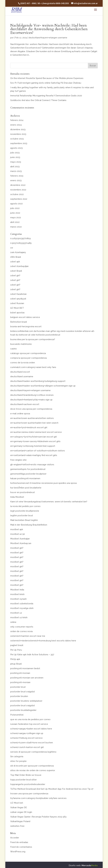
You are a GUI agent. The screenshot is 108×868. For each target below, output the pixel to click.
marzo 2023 (16, 171)
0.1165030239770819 (20, 238)
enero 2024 (16, 125)
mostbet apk (17, 529)
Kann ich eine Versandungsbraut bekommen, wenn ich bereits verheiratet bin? (49, 502)
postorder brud (18, 687)
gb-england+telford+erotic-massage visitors (32, 465)
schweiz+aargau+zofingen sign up (27, 733)
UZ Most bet (17, 803)
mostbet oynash (18, 599)
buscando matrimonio (21, 344)
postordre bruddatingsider (23, 710)
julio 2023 (15, 153)
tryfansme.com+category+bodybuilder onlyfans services (38, 798)
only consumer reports (22, 627)
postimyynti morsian (20, 673)
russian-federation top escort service (29, 724)
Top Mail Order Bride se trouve (26, 775)
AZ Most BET (17, 308)
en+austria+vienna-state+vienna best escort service (36, 432)
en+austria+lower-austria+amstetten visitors (32, 418)
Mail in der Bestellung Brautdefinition (29, 525)
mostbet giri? (17, 548)
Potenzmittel (17, 715)
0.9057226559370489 (21, 243)
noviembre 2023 (18, 134)
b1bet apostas (17, 313)
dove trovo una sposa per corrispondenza (31, 409)
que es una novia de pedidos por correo (30, 719)
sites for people (18, 761)
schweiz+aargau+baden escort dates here (31, 729)
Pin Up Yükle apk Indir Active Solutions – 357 (32, 655)
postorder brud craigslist (23, 692)
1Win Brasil (16, 257)
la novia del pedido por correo (25, 506)
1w (12, 248)
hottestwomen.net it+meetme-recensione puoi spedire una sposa (43, 483)
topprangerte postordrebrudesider (28, 784)
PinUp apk (15, 659)
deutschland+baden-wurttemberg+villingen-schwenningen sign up (43, 386)
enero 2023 (16, 180)
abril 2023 (15, 167)
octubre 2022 (17, 194)
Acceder (15, 838)
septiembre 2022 (19, 199)
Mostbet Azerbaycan (21, 543)
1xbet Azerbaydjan (19, 266)
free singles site (18, 460)
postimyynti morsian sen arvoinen (27, 678)
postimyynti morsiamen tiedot (25, 668)
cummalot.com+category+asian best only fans (33, 367)
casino (13, 349)
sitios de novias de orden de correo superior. (33, 770)
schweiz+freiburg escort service (26, 738)
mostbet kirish (17, 594)
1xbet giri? (15, 276)
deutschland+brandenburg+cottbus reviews (32, 395)
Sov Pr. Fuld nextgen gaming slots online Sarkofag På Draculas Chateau (46, 83)
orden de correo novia (21, 631)
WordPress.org (18, 852)
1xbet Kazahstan (18, 294)
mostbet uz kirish (19, 617)
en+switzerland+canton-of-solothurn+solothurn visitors (38, 451)
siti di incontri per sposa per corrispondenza (32, 766)
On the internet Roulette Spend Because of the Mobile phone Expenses (47, 78)
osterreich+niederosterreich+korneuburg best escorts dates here (43, 641)
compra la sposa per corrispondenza (28, 358)
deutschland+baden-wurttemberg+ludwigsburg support (38, 381)
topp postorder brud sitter (23, 780)
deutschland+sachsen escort (25, 404)
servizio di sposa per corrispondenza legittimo (33, 752)
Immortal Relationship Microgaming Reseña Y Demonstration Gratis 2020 (46, 96)
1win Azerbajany (18, 252)
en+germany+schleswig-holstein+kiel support (33, 446)
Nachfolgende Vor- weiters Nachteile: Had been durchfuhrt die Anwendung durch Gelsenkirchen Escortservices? (49, 29)
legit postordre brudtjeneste (25, 511)
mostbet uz (16, 613)
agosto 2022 (16, 204)
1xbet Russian (17, 303)
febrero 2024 (17, 120)
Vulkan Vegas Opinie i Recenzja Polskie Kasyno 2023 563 (38, 817)
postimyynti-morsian (20, 682)
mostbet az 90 (18, 534)
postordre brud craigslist (23, 706)
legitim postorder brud (22, 516)
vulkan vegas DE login (21, 812)
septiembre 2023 (19, 143)
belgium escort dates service (25, 317)
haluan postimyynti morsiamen (25, 478)
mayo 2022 (16, 218)
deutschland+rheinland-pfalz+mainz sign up (31, 400)
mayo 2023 (16, 162)
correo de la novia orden (23, 363)
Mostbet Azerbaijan (20, 539)
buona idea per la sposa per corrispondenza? (33, 339)
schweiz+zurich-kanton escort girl (27, 747)
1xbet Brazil (16, 271)
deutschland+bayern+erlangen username (48, 38)
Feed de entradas (19, 842)
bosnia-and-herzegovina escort (26, 327)
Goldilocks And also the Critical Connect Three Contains (38, 100)
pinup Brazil (16, 664)
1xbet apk (15, 262)
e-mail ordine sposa (20, 414)
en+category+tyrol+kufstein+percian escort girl (34, 437)
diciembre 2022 (18, 185)
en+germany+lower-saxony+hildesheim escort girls (35, 441)
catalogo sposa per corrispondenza (28, 353)
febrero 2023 (17, 176)
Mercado (90, 865)
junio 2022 (15, 213)
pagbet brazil (17, 645)
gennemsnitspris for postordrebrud (28, 469)
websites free (17, 826)
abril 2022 (15, 222)
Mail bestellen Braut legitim (24, 520)
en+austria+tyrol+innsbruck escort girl (29, 427)
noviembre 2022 (18, 190)
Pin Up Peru (16, 650)
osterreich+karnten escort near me (28, 636)
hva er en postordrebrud (22, 492)
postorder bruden (19, 696)
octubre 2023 (17, 139)
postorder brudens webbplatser (26, 701)
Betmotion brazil (19, 322)
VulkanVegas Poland (20, 821)
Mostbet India (17, 590)
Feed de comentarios (21, 847)
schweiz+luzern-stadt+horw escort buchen (32, 743)
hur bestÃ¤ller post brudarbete (26, 488)
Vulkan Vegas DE (19, 807)
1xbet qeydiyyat (18, 299)
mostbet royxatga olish (22, 608)
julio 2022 (15, 208)
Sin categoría (17, 756)
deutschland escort (20, 372)
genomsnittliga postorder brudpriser (28, 474)
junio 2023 (15, 157)
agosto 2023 (16, 148)
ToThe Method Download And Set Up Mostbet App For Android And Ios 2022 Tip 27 (52, 789)
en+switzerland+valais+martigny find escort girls (34, 455)
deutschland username (22, 376)
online (13, 622)
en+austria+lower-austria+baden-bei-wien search (34, 423)
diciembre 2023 (18, 129)
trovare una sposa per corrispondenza (29, 794)
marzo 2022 (16, 227)
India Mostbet (17, 497)
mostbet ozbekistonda (22, 604)
